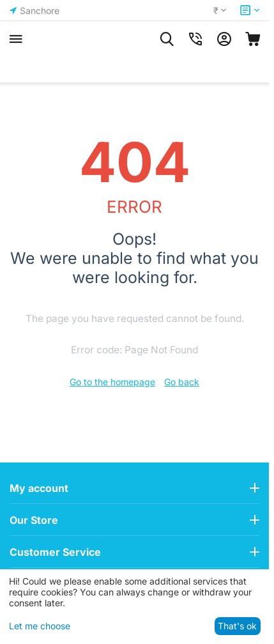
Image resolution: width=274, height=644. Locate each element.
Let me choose (40, 626)
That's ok (237, 626)
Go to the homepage (112, 382)
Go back (182, 382)
